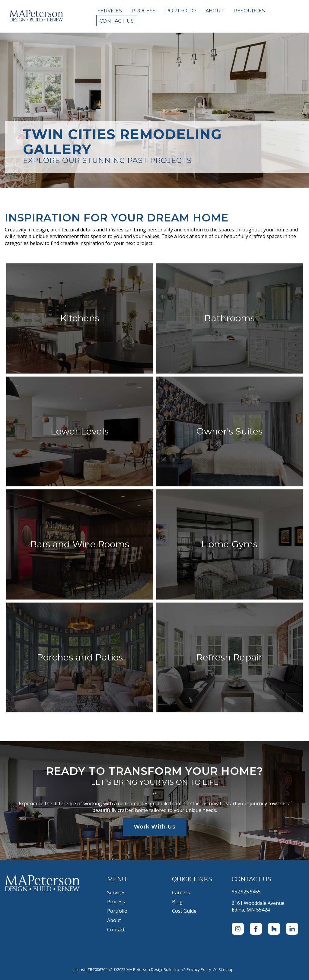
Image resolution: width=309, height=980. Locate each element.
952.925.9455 (246, 892)
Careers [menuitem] (181, 892)
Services (110, 11)
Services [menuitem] (116, 892)
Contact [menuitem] (116, 930)
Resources (249, 11)
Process (144, 11)
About (215, 11)
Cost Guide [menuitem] (184, 911)
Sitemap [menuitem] (226, 969)
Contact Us (117, 21)
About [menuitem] (114, 920)
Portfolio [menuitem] (117, 911)
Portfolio (181, 11)
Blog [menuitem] (177, 902)
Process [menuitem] (116, 902)
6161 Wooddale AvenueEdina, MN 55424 (258, 906)
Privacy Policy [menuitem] (199, 969)
